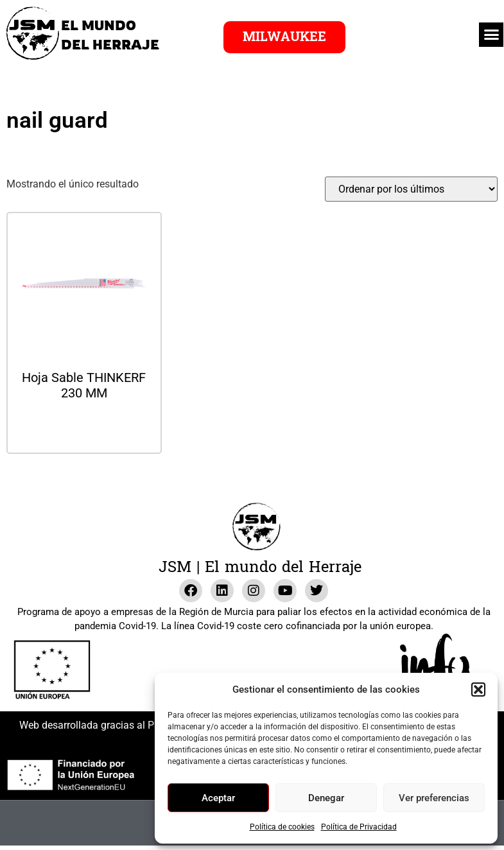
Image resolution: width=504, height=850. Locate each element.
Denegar (326, 798)
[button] (478, 690)
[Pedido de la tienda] (411, 189)
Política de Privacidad (359, 827)
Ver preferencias (434, 798)
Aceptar (218, 798)
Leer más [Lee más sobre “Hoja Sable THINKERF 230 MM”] (84, 427)
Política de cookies (282, 827)
